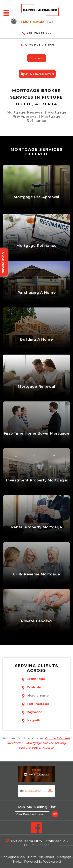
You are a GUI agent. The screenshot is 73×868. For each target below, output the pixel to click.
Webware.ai (52, 862)
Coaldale (34, 687)
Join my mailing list (37, 807)
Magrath (34, 720)
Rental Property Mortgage (37, 527)
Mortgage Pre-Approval (36, 197)
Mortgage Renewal (36, 387)
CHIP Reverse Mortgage (37, 574)
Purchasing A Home (37, 293)
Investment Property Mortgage (36, 480)
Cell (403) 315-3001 (36, 33)
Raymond (35, 712)
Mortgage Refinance (36, 246)
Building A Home (36, 340)
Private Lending (36, 621)
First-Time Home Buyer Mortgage (37, 434)
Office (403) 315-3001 (36, 45)
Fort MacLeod (38, 704)
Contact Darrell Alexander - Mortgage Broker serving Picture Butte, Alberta (38, 743)
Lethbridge (36, 679)
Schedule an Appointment (37, 74)
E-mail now (37, 58)
